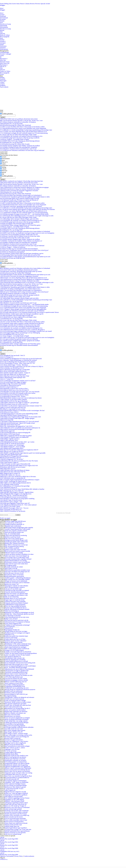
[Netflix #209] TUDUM (9, 484)
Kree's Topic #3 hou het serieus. (11, 500)
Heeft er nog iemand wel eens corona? (13, 409)
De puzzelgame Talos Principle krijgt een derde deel (17, 224)
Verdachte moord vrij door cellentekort (15, 641)
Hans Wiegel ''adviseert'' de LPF (14, 732)
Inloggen (2, 5)
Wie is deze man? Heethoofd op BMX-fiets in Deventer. (18, 477)
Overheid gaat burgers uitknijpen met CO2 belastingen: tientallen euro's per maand (26, 331)
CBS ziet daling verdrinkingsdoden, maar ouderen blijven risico (20, 289)
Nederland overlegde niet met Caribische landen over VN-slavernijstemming (24, 133)
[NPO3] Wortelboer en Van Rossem (13, 511)
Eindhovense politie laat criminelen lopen (16, 636)
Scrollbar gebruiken (7, 114)
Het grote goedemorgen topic (11, 455)
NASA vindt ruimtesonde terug (13, 707)
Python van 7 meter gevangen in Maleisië (16, 793)
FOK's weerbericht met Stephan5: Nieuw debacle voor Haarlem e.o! (21, 241)
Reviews (33, 4)
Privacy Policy (19, 856)
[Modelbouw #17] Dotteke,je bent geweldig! (15, 486)
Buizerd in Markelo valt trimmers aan (15, 713)
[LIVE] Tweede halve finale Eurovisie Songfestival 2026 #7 (19, 450)
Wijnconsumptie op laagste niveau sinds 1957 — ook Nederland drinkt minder (24, 214)
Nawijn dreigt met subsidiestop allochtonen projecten (20, 689)
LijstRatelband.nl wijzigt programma (15, 605)
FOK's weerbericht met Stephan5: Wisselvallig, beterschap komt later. (22, 181)
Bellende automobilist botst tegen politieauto (17, 831)
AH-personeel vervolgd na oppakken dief (17, 671)
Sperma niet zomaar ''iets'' (12, 584)
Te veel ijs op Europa (10, 751)
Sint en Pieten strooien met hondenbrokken (17, 645)
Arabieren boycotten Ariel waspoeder (15, 601)
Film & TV (3, 67)
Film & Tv (5, 162)
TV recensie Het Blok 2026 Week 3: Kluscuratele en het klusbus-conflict (22, 127)
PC (1, 57)
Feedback (3, 85)
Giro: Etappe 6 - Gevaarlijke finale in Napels (14, 139)
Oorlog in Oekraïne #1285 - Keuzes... (13, 396)
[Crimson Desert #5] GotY (10, 425)
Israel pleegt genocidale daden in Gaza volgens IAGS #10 (19, 466)
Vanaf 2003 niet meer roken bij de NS (16, 804)
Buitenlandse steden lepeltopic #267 (13, 377)
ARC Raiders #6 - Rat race (10, 475)
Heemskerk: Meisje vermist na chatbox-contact (18, 702)
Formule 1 (3, 41)
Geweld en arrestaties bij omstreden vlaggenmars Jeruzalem (19, 191)
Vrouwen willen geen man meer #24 (13, 407)
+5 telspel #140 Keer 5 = (9, 387)
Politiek (2, 21)
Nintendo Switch (5, 62)
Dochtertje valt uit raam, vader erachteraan (17, 811)
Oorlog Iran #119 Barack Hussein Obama (14, 395)
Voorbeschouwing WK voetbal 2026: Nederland (15, 125)
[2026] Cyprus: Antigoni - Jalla (11, 502)
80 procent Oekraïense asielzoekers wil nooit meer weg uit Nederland (22, 150)
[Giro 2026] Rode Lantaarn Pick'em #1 (13, 371)
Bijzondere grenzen (8, 469)
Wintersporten (4, 49)
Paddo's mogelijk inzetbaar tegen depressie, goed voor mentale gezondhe (23, 453)
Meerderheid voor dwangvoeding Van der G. (18, 708)
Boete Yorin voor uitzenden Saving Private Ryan (18, 776)
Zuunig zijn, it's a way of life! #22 (12, 491)
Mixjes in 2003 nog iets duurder (14, 642)
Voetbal (2, 40)
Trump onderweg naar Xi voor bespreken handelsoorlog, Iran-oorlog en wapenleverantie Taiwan (29, 312)
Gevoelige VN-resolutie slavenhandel (13, 384)
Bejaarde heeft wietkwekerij (13, 526)
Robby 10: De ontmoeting (11, 597)
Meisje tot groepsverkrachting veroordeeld (16, 719)
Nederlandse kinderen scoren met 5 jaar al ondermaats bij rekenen (21, 398)
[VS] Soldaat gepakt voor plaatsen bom (16, 762)
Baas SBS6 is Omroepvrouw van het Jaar (16, 545)
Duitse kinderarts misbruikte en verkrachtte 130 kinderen (18, 122)
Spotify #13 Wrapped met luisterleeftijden (14, 456)
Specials (43, 4)
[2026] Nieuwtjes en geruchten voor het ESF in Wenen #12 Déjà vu (22, 366)
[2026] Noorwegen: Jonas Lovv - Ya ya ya (14, 508)
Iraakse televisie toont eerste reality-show (16, 564)
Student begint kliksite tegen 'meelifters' (16, 828)
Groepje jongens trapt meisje (13, 752)
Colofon (2, 84)
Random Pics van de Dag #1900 (11, 319)
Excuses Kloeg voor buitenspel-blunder (16, 785)
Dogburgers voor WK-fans (12, 749)
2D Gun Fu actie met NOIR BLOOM (12, 258)
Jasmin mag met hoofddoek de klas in (16, 608)
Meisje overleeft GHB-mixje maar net (16, 682)
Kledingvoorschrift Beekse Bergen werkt (16, 540)
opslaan (3, 117)
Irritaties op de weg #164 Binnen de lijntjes (15, 470)
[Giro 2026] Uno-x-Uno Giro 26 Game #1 (14, 390)
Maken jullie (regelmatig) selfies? (12, 448)
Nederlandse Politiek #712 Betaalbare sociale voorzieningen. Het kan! (22, 411)
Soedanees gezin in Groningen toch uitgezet (18, 633)
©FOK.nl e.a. (4, 859)
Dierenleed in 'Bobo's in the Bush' (14, 575)
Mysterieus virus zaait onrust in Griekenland (17, 807)
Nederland (3, 16)
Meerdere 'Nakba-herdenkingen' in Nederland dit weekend (18, 360)
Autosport (3, 43)
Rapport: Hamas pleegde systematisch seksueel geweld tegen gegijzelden (23, 309)
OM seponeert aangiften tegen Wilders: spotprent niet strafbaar (20, 146)
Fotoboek (3, 79)
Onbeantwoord (9, 628)
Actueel (2, 15)
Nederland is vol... (10, 634)
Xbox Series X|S (5, 63)
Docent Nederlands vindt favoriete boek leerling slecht (20, 663)
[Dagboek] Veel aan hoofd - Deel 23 (12, 355)
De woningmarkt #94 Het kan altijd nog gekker (16, 436)
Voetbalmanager (5, 52)
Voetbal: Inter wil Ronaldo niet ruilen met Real (18, 705)
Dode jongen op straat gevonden (14, 796)
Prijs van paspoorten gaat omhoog (14, 546)
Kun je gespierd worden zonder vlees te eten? (15, 202)
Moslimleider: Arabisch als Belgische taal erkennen (20, 697)
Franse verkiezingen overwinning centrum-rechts (18, 735)
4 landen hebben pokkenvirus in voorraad (16, 661)
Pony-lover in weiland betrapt (13, 834)
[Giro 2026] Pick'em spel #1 (11, 385)
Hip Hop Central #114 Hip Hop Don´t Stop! (15, 376)
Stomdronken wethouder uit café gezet (15, 760)
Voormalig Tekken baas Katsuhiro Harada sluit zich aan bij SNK (20, 255)
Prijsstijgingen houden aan (12, 630)
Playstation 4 (4, 59)
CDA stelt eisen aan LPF (12, 779)
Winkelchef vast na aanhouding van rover (17, 688)
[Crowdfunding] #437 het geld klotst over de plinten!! (18, 362)
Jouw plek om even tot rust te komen (13, 467)
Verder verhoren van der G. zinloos (15, 748)
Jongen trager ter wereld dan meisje (15, 600)
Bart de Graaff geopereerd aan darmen (15, 757)
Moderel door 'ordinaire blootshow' (14, 543)
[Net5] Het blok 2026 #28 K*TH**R (13, 472)
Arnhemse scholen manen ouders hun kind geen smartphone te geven (22, 253)
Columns (27, 4)
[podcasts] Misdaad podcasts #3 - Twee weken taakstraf (18, 505)
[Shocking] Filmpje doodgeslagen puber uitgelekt (19, 528)
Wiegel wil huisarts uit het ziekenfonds (16, 581)
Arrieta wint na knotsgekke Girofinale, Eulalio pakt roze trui (19, 235)
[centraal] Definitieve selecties (10, 458)
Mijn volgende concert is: (10, 439)
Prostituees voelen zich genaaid (13, 693)
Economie (3, 19)
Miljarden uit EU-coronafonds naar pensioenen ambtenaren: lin (20, 428)
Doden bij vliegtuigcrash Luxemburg (15, 660)
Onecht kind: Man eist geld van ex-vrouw (16, 664)
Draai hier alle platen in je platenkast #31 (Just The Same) (19, 461)
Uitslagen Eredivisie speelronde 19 (14, 524)
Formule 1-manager (6, 54)
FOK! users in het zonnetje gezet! (14, 539)
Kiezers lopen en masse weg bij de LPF (16, 674)
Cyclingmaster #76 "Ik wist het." (12, 459)
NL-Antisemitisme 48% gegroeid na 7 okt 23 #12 (16, 426)
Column (4, 169)
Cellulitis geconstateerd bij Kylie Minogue (16, 723)
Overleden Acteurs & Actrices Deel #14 (14, 404)
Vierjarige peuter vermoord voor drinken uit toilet (18, 675)
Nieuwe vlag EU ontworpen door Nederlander (18, 768)
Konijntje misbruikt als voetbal (14, 567)
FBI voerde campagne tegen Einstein (15, 730)
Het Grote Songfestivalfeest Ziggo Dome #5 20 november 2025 (20, 417)
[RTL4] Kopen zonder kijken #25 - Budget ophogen (17, 418)
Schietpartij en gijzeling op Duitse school (16, 803)
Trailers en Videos (5, 71)
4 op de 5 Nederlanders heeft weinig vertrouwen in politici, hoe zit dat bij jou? (24, 250)
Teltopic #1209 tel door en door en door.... (14, 388)
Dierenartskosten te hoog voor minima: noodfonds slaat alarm (20, 189)
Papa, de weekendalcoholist (12, 534)
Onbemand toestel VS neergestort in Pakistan (17, 622)
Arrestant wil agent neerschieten (14, 740)
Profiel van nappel (5, 518)
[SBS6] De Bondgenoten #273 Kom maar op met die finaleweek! (21, 359)
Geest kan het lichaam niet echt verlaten (16, 678)
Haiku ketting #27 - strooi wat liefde (12, 447)
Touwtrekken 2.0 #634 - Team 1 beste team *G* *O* (17, 363)
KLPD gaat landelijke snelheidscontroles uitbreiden (19, 727)
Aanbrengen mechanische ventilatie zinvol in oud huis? (18, 381)
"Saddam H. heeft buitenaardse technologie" (18, 625)
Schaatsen (3, 48)
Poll (3, 174)
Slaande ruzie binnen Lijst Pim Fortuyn (16, 814)
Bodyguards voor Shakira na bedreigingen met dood (19, 612)
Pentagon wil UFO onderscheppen (14, 650)
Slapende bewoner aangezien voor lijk (15, 792)
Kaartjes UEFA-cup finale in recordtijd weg (17, 815)
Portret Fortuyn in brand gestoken (14, 822)
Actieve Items (16, 4)
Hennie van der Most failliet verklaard (13, 399)
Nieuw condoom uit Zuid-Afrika (14, 683)
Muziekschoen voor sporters (12, 716)
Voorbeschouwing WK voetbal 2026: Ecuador (15, 144)
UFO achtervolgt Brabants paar (14, 677)
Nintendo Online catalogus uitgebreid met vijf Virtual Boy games (20, 225)
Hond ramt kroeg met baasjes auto (14, 532)
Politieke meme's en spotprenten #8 (13, 478)
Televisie (3, 33)
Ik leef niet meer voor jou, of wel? (14, 573)
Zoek (10, 4)
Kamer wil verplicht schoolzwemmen (15, 710)
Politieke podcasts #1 (9, 488)
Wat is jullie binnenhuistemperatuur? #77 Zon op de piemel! (20, 422)
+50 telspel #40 (7, 420)
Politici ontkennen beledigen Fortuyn (15, 784)
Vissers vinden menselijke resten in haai (16, 820)
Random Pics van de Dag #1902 (11, 143)
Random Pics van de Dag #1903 (11, 124)
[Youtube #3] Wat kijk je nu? (11, 510)
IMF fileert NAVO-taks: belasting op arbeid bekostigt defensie (20, 141)
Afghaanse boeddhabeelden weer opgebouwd (17, 767)
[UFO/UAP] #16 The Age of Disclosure (14, 401)
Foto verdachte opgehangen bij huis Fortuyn (17, 798)
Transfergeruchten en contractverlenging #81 (15, 433)
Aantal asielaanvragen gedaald (13, 809)
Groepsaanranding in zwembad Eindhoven (17, 778)
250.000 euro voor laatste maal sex (14, 699)
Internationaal (4, 18)
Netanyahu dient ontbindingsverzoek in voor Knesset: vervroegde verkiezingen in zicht (27, 216)
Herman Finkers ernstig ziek (13, 738)
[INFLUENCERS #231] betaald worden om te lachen (18, 393)
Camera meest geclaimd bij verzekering (16, 535)
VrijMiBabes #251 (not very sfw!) (12, 334)
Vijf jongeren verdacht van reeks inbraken (16, 586)
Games (2, 56)
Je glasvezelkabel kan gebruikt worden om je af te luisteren (19, 339)
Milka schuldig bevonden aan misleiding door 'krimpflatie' (19, 147)
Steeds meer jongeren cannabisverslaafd (16, 531)
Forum (2, 4)
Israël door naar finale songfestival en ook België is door (18, 317)
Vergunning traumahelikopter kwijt (15, 686)
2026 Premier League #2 (9, 462)
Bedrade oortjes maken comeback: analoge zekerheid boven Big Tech (22, 323)
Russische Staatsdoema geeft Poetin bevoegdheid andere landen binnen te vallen (25, 197)
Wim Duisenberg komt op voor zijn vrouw (17, 617)
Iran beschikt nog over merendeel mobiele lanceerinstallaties (19, 249)
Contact (2, 82)
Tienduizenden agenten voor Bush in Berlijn (17, 763)
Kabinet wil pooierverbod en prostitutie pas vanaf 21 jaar (18, 149)
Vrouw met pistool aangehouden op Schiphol (17, 718)
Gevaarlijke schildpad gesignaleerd (14, 685)
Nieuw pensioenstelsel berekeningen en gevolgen (16, 429)
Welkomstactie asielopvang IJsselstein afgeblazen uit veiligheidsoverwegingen (24, 187)
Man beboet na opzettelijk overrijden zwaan (18, 570)
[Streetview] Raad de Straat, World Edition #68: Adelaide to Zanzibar (22, 489)
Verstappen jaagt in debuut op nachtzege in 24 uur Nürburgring (20, 333)
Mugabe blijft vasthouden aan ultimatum (16, 712)
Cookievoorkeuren (29, 856)
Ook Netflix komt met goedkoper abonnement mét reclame (19, 119)
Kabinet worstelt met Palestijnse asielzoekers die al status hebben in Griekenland (25, 231)
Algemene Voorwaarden (7, 856)
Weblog (6, 4)
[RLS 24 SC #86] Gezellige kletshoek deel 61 (15, 483)
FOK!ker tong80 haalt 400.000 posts (15, 521)
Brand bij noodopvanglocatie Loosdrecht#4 (15, 370)
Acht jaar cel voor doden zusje (13, 589)
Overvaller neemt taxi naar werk (14, 729)
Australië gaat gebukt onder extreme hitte (16, 542)
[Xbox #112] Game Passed (10, 434)
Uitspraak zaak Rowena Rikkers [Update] (16, 603)
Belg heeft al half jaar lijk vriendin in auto (16, 756)
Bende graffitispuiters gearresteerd (14, 576)
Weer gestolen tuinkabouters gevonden (15, 704)
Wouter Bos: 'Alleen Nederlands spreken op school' (20, 614)
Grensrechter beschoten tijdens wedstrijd (16, 812)
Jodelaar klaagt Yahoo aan (12, 826)
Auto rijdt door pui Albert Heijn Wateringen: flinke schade (18, 135)
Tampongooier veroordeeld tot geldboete (16, 795)
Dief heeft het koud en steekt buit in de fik (16, 620)
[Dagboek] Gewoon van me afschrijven (14, 497)
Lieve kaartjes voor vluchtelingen (12, 445)
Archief (48, 4)
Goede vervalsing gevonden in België (15, 701)
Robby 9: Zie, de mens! (11, 619)
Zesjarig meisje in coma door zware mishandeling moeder (19, 414)
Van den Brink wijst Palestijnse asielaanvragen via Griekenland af (21, 195)
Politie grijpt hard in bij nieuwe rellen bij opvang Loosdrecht (20, 138)
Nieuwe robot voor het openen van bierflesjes (17, 771)
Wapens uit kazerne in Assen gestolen (15, 833)
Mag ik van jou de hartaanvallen (14, 745)
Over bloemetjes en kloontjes (13, 616)
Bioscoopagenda (5, 37)
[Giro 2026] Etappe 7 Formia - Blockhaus (14, 365)
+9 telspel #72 (7, 357)
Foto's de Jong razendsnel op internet (16, 606)
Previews (38, 4)
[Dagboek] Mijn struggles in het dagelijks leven (16, 494)
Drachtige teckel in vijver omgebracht (15, 743)
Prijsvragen (3, 81)
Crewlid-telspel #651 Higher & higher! (13, 382)
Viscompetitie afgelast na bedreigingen (15, 781)
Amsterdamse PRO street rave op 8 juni (16, 774)
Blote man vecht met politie (12, 715)
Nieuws (22, 4)
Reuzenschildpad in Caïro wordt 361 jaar (16, 694)
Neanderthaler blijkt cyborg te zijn (15, 658)
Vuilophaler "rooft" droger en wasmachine (16, 782)
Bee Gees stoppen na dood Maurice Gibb (16, 595)
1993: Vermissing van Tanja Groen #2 (13, 481)
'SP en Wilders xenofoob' (12, 548)
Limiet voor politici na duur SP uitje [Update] (17, 655)
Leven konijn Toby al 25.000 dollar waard (17, 557)
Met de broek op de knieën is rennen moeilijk (17, 551)
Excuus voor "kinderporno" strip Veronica (16, 741)
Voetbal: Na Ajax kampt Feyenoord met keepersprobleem (21, 653)
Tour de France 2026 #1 (9, 412)
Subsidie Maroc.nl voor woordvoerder (15, 598)
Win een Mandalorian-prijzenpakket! (12, 252)
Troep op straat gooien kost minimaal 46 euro (17, 770)
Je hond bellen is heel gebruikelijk (14, 724)
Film (1, 32)
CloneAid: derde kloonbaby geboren (15, 592)
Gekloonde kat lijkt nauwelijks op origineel (17, 590)
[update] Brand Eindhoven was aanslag (16, 561)
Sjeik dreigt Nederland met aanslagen (16, 647)
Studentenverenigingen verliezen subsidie (16, 680)
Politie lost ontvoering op (12, 611)
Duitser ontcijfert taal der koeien (14, 817)
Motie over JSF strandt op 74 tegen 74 (15, 806)
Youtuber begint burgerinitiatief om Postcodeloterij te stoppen (20, 480)
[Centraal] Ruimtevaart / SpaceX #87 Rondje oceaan (17, 423)
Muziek (2, 30)
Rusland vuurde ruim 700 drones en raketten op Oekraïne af (19, 200)
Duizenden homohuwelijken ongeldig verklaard (18, 559)
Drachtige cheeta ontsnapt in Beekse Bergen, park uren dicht (19, 219)
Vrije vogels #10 (7, 431)
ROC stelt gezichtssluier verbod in (15, 587)
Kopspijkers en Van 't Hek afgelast (14, 800)
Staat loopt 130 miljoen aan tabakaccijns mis (17, 572)
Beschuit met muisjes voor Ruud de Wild (16, 594)
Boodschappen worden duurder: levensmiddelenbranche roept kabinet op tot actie (25, 257)
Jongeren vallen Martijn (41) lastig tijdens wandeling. (17, 499)
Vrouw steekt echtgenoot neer (13, 623)
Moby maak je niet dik (11, 568)
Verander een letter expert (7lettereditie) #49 (15, 464)
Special (4, 172)
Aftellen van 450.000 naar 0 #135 (12, 368)
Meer (1, 76)
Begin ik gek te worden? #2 (10, 473)
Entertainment (4, 27)
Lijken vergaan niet (10, 790)
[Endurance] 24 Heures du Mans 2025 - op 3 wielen (17, 442)
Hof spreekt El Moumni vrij (13, 656)
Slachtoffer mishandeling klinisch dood (16, 672)
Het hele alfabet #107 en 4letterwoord (13, 374)
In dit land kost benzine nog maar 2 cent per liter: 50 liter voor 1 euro (21, 120)
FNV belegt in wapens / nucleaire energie (16, 734)
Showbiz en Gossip (5, 24)
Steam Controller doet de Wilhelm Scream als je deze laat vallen (20, 236)
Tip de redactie (4, 87)
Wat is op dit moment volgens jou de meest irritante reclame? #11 (21, 406)
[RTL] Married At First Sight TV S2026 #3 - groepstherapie (19, 403)
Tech (1, 22)
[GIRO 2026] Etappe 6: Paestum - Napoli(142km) (17, 492)
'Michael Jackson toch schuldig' (14, 553)
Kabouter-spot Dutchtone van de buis (15, 759)
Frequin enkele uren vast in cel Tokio (15, 639)
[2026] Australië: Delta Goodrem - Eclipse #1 (15, 373)
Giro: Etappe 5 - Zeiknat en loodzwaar (13, 247)
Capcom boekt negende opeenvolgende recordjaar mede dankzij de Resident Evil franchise (27, 209)
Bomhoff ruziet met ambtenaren (14, 691)
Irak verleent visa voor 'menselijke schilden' (18, 579)
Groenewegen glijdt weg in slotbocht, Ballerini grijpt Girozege (20, 198)
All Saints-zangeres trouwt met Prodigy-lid (17, 737)
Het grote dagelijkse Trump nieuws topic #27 (15, 503)
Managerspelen (4, 51)
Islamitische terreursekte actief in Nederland (17, 583)
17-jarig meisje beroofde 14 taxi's (14, 789)
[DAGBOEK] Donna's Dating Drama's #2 (14, 415)
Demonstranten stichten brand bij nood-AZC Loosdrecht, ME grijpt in (22, 330)
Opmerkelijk (4, 26)
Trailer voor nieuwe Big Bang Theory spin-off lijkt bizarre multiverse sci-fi (23, 132)
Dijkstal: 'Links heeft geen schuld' (15, 801)
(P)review (5, 171)
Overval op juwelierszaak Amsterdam (15, 818)
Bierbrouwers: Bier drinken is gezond (15, 787)
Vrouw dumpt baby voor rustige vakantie (16, 721)
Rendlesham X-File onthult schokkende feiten (18, 644)
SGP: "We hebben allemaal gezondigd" (16, 667)
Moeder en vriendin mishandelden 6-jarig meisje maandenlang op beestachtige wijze (26, 130)
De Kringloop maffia (10, 565)
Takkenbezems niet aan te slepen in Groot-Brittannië (19, 669)
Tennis (2, 45)
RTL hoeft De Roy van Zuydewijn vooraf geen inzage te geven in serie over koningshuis (27, 233)
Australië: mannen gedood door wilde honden (17, 529)
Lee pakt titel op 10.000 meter (14, 523)
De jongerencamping (10, 696)
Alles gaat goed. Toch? (9, 440)
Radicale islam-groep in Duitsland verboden (17, 609)
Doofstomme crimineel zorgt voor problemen (17, 562)
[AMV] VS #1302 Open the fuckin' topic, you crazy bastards (20, 392)
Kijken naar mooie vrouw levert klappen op (17, 556)
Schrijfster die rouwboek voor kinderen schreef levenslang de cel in (21, 136)
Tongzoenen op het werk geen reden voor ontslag (18, 773)
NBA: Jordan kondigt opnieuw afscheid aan (17, 649)
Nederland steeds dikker (11, 754)
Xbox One (3, 60)
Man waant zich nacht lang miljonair (15, 726)
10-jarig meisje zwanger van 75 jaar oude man (18, 829)
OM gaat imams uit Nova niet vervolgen (16, 631)
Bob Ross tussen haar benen (12, 537)
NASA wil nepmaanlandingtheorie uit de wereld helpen (20, 666)
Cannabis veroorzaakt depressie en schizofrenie (18, 652)
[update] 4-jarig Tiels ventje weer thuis (15, 550)
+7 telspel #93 (7, 379)
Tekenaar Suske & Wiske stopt (13, 825)
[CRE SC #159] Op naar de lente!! (12, 444)
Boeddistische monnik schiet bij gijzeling (16, 765)
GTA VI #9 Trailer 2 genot (10, 506)
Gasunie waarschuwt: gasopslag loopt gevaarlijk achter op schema (21, 206)
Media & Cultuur (5, 35)
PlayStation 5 (4, 65)
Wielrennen (3, 46)
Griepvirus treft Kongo (11, 638)
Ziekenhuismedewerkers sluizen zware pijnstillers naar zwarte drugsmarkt (23, 128)
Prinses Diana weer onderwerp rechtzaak (16, 823)
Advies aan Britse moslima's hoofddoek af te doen (19, 554)
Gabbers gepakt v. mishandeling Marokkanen (18, 578)
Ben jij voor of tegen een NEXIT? (12, 451)
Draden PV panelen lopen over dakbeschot (14, 437)
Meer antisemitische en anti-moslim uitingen (17, 746)
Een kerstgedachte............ (12, 627)
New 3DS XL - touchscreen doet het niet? (14, 495)
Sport (2, 38)
